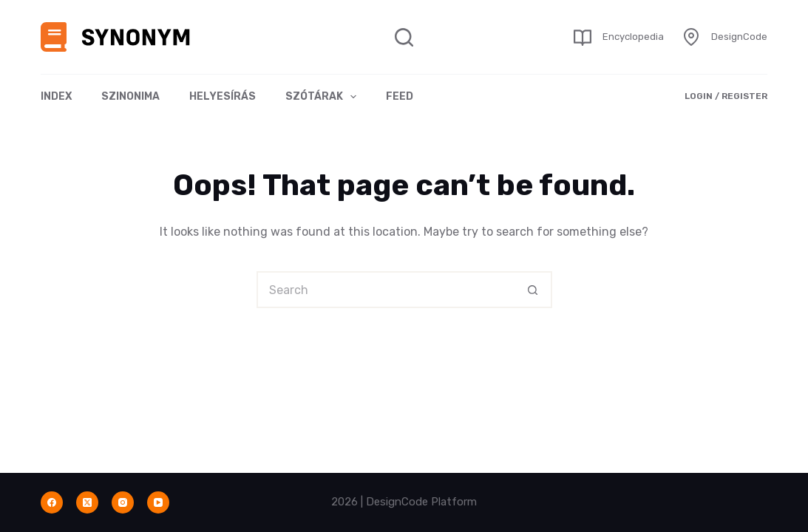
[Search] (404, 37)
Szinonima (130, 96)
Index (56, 96)
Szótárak (324, 97)
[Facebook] (52, 502)
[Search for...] (386, 290)
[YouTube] (158, 502)
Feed (400, 96)
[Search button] (534, 290)
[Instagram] (123, 502)
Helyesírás (223, 96)
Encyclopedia (633, 37)
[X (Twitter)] (87, 502)
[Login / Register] (726, 97)
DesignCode (739, 37)
